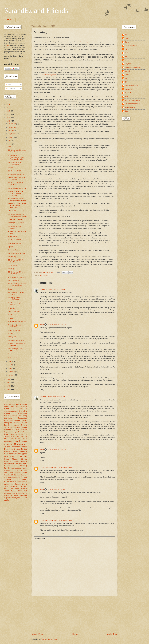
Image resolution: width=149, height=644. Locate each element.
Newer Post (37, 634)
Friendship (15, 425)
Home (10, 20)
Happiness (8, 432)
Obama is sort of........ (16, 311)
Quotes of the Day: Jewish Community (17, 179)
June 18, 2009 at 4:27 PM (63, 520)
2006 (9, 386)
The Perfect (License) (19, 489)
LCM (17, 457)
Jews (15, 451)
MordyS (24, 461)
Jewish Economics (12, 447)
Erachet (43, 289)
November (12, 127)
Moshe (7, 463)
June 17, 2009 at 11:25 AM (55, 289)
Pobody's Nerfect (19, 470)
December (12, 124)
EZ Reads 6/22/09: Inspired (15, 227)
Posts (8, 85)
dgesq (127, 97)
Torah (7, 491)
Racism (24, 473)
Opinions (11, 247)
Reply (42, 317)
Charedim (23, 411)
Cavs (11, 411)
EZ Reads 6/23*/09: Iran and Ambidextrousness (17, 199)
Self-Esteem (16, 477)
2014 (9, 104)
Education (8, 420)
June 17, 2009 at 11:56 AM (57, 450)
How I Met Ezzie (22, 437)
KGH (6, 454)
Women (19, 493)
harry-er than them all (132, 100)
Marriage (16, 459)
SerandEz (8, 479)
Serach (24, 477)
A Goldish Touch (10, 404)
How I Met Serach (12, 439)
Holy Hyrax (9, 434)
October (11, 130)
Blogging (8, 409)
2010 (9, 118)
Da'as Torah (17, 416)
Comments (10, 89)
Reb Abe (7, 475)
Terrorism (14, 486)
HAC (18, 430)
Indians (24, 439)
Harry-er (15, 432)
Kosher (11, 456)
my (8, 45)
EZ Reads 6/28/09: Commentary (15, 163)
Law (20, 456)
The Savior (12, 315)
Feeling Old (12, 337)
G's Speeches (15, 427)
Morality (16, 461)
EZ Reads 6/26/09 (14, 171)
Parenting (23, 466)
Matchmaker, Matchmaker (17, 322)
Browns (16, 409)
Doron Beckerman (47, 467)
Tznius (13, 491)
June (10, 144)
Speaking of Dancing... (16, 219)
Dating (24, 416)
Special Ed (129, 93)
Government (9, 429)
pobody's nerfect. (131, 107)
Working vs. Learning (12, 495)
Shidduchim (9, 482)
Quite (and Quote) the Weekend (16, 326)
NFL (17, 464)
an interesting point (49, 75)
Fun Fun (11, 333)
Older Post (112, 634)
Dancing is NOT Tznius (16, 223)
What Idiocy (12, 257)
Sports (18, 484)
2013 (9, 108)
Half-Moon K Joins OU (16, 340)
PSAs (14, 466)
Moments (11, 308)
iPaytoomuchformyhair (133, 104)
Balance (24, 407)
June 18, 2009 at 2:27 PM (63, 467)
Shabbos (23, 479)
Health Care (22, 432)
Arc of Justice (13, 265)
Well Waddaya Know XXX (17, 211)
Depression (8, 418)
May (10, 362)
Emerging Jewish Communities (14, 299)
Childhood (22, 413)
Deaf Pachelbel (13, 281)
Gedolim (24, 427)
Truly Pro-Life (13, 357)
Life (41, 276)
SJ (15, 475)
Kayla (11, 454)
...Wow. (11, 318)
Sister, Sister (12, 237)
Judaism (23, 451)
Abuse (19, 404)
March (11, 368)
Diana (127, 42)
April (10, 365)
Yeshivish (23, 495)
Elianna (17, 420)
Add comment (40, 538)
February (12, 372)
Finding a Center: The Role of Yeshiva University (16, 193)
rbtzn (127, 111)
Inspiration (9, 441)
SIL (12, 475)
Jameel (24, 441)
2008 (9, 379)
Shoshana (18, 482)
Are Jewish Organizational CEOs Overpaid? (17, 285)
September (13, 134)
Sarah (19, 475)
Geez (10, 289)
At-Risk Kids (9, 407)
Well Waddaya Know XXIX (17, 277)
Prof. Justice (9, 473)
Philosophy (7, 470)
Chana (16, 411)
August (11, 137)
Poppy (10, 168)
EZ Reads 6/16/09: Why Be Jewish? (16, 273)
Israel (17, 441)
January (11, 375)
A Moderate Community (16, 174)
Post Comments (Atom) (49, 639)
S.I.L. (127, 78)
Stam (24, 484)
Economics (22, 418)
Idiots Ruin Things (14, 243)
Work (24, 493)
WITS (20, 491)
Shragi (24, 482)
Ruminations (12, 354)
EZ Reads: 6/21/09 (15, 240)
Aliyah (25, 404)
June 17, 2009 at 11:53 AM (55, 397)
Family (7, 425)
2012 (9, 111)
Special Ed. (9, 484)
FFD (126, 57)
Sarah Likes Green (131, 86)
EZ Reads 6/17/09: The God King (16, 261)
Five (10, 147)
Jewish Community (15, 444)
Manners (7, 459)
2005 (9, 389)
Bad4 (17, 407)
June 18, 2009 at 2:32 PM (56, 489)
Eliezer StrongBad (131, 46)
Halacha (24, 430)
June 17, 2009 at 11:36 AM (57, 325)
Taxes (6, 486)
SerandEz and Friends (36, 10)
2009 (9, 121)
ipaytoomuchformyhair (12, 498)
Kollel (6, 457)
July (10, 140)
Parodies (7, 468)
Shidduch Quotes (14, 250)
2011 (9, 114)
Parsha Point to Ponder (19, 468)
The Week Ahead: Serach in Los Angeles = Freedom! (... (17, 206)
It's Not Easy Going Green (17, 188)
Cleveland (8, 416)
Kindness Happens (20, 454)
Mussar (45, 276)
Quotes (17, 472)
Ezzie (42, 325)
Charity (7, 413)
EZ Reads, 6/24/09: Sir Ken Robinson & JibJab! (17, 215)
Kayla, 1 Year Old (14, 330)
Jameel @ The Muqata (133, 67)
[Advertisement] (74, 615)
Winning (11, 269)
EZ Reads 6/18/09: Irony (17, 253)
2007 (9, 383)
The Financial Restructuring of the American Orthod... (16, 157)
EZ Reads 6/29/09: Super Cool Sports (17, 151)
